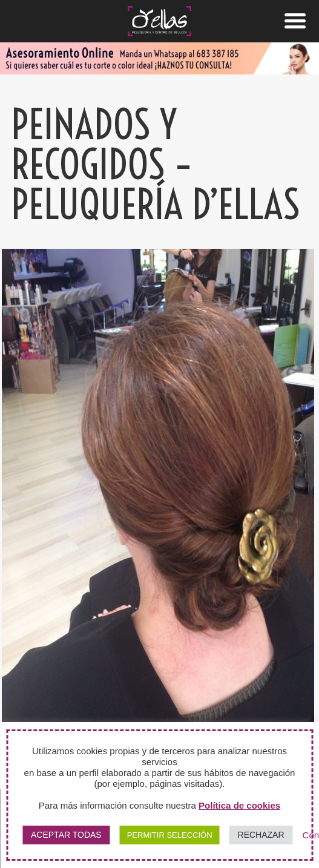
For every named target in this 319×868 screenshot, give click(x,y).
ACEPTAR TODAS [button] (66, 835)
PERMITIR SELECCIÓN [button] (170, 835)
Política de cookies (239, 805)
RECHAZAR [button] (261, 835)
